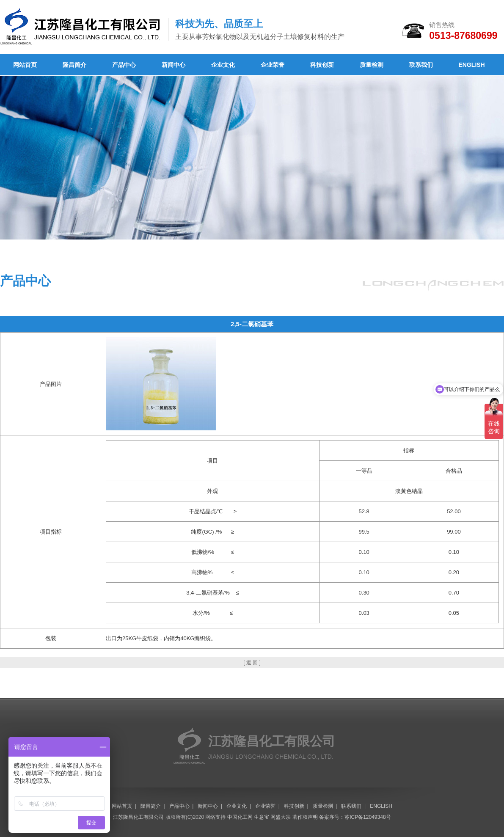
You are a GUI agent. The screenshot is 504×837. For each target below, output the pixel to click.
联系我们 (421, 65)
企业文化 (223, 65)
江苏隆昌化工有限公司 (138, 817)
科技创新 (322, 65)
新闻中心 (174, 65)
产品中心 (124, 65)
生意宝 (262, 817)
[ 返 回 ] (252, 663)
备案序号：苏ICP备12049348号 (355, 817)
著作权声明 (305, 817)
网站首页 (25, 65)
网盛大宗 (281, 817)
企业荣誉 (273, 65)
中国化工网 (240, 817)
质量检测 (372, 65)
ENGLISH (472, 65)
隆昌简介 (74, 65)
